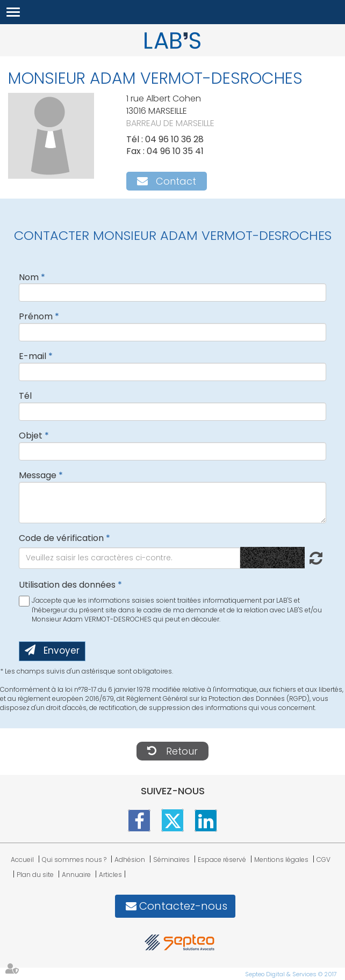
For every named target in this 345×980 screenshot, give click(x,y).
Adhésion (130, 860)
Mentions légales (281, 860)
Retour (182, 751)
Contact (176, 181)
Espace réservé (222, 860)
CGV (324, 860)
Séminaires (171, 860)
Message (38, 475)
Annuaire (76, 875)
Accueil (22, 860)
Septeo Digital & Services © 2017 (291, 974)
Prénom (36, 316)
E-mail (33, 356)
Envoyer (62, 650)
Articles (110, 875)
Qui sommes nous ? (74, 860)
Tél (25, 396)
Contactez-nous (183, 906)
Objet (31, 436)
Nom (29, 277)
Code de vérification (61, 538)
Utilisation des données (67, 585)
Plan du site (35, 875)
